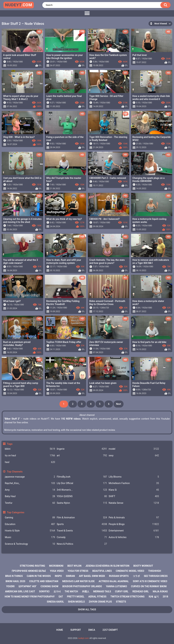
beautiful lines (102, 571)
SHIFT (134, 496)
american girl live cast (20, 591)
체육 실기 (154, 597)
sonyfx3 (44, 591)
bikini (30, 449)
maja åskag (160, 591)
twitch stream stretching (128, 597)
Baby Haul (30, 496)
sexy (134, 456)
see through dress (156, 576)
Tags (10, 444)
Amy (30, 490)
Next (119, 404)
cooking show (50, 586)
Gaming (30, 518)
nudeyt (19, 5)
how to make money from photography (30, 597)
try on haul (30, 456)
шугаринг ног (28, 586)
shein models (76, 602)
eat (61, 597)
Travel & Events (82, 531)
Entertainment (134, 531)
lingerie (82, 449)
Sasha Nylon (82, 503)
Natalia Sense (134, 503)
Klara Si (134, 490)
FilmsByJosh (82, 477)
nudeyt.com (84, 638)
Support (76, 630)
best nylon (74, 566)
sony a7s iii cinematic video (150, 581)
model (134, 449)
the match (71, 591)
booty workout (143, 566)
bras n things (14, 576)
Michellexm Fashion (134, 483)
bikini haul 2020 (15, 581)
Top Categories (16, 512)
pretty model (76, 597)
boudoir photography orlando (82, 586)
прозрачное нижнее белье (29, 571)
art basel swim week (92, 576)
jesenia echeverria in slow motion (107, 566)
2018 (165, 597)
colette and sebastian (44, 581)
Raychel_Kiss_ (30, 483)
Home (60, 630)
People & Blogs (134, 524)
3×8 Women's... (82, 490)
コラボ (136, 576)
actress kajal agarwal (114, 581)
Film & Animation (82, 518)
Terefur (30, 503)
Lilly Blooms (134, 477)
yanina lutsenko (116, 586)
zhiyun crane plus (100, 602)
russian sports (119, 576)
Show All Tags (87, 609)
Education (30, 524)
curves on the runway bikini (149, 586)
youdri (10, 586)
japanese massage (30, 477)
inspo (58, 576)
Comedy (82, 537)
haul (30, 462)
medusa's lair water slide (78, 581)
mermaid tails (102, 591)
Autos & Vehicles (134, 537)
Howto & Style (30, 531)
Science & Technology (30, 544)
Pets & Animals (134, 518)
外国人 (86, 591)
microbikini (56, 566)
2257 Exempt (110, 630)
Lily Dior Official (82, 483)
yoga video (57, 571)
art (82, 456)
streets (121, 602)
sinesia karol (55, 602)
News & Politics (82, 544)
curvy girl (122, 591)
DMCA (92, 630)
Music (30, 537)
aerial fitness (97, 597)
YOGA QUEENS (82, 496)
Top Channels (15, 472)
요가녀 (57, 591)
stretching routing (32, 566)
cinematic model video (130, 571)
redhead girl (141, 591)
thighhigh (155, 571)
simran (70, 576)
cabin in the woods (39, 576)
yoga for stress (78, 571)
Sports (82, 524)
